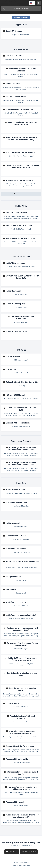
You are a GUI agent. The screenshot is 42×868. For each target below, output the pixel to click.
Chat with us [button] (13, 851)
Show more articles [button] (21, 194)
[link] (21, 34)
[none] (32, 3)
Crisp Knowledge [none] (24, 865)
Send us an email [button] (30, 851)
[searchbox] (21, 9)
